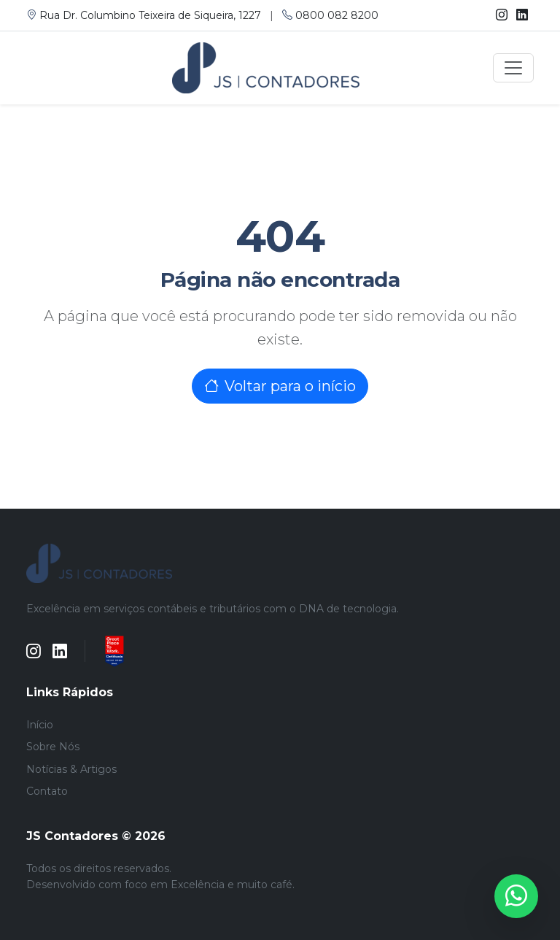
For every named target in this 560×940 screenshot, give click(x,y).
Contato (47, 791)
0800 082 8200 (330, 15)
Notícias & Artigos (71, 769)
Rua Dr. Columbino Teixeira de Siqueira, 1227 (145, 15)
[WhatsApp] (516, 896)
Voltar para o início (280, 386)
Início (40, 725)
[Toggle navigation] (513, 68)
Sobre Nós (53, 747)
